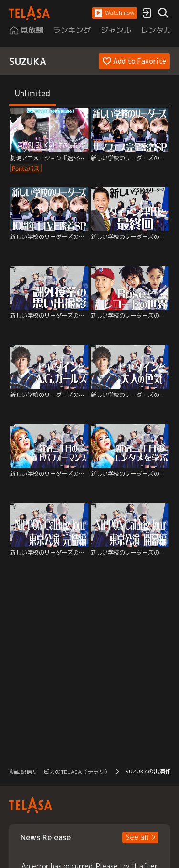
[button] (115, 13)
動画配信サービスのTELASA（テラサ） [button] (60, 772)
